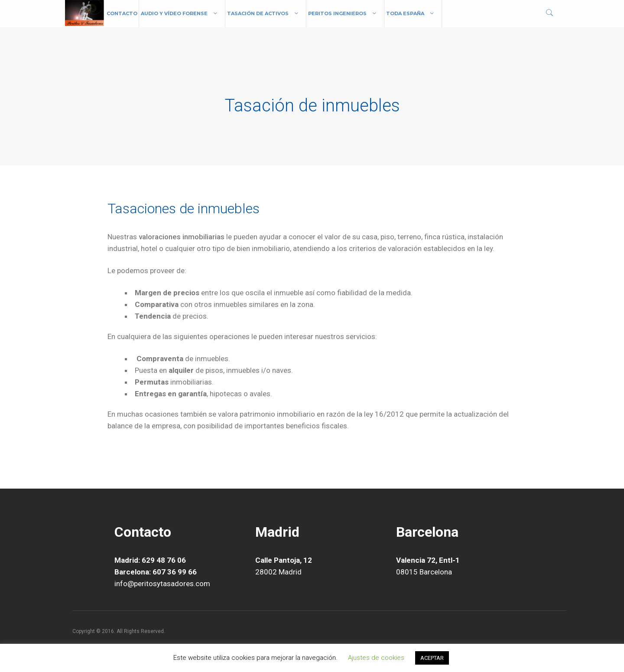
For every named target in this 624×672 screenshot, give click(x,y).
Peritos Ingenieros (337, 13)
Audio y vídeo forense (174, 13)
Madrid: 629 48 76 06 (150, 560)
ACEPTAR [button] (432, 658)
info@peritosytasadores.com (162, 584)
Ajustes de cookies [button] (376, 658)
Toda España (405, 13)
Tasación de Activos (258, 13)
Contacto (122, 13)
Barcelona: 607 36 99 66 (156, 572)
